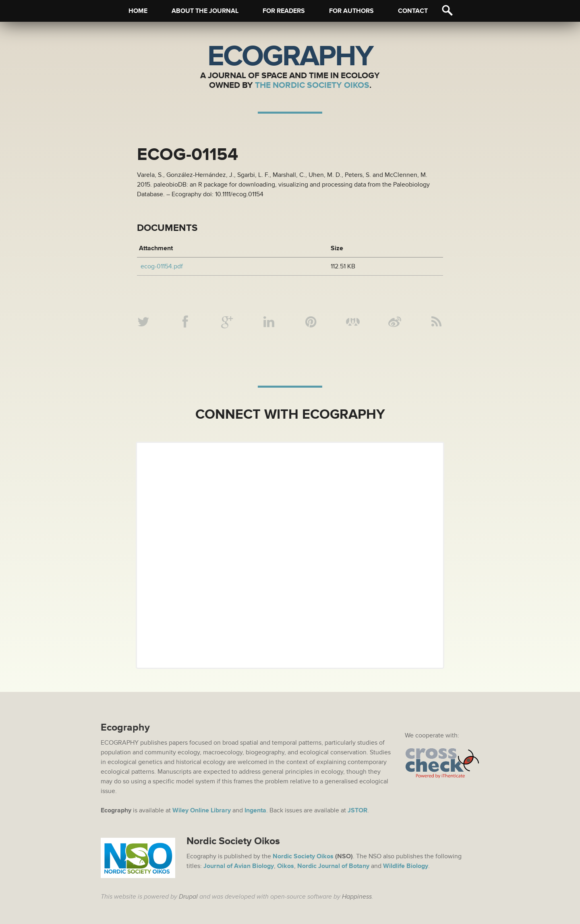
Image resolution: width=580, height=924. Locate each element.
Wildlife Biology (406, 866)
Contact (413, 11)
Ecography (290, 56)
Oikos (286, 866)
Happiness (357, 897)
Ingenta (255, 810)
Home (138, 11)
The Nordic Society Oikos (312, 85)
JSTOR (357, 810)
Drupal (188, 897)
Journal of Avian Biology (239, 866)
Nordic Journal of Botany (333, 866)
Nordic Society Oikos (303, 856)
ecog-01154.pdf (162, 266)
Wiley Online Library (202, 810)
